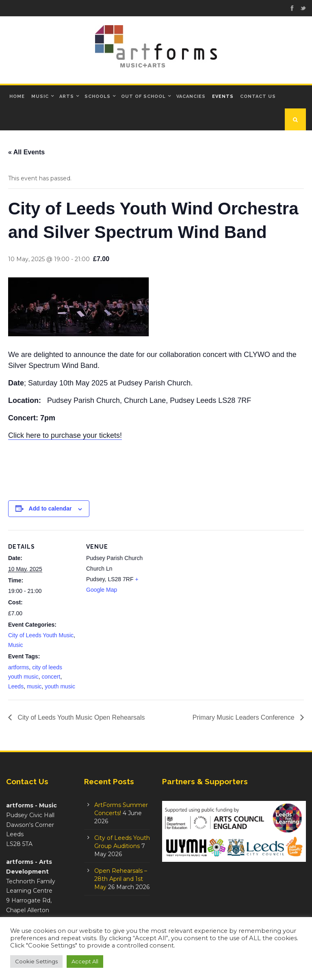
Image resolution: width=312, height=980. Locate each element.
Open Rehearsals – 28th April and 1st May (121, 879)
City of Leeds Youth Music (41, 635)
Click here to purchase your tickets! (65, 435)
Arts (67, 96)
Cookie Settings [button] (36, 961)
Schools (97, 96)
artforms (18, 667)
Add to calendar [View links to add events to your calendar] (50, 508)
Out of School (143, 96)
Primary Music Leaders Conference (244, 717)
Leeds (16, 686)
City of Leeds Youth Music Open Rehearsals (80, 717)
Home (17, 96)
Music (40, 96)
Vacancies (191, 96)
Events (223, 96)
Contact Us (258, 96)
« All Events (26, 152)
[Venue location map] (207, 586)
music (34, 686)
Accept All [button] (85, 961)
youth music (60, 686)
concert (51, 677)
